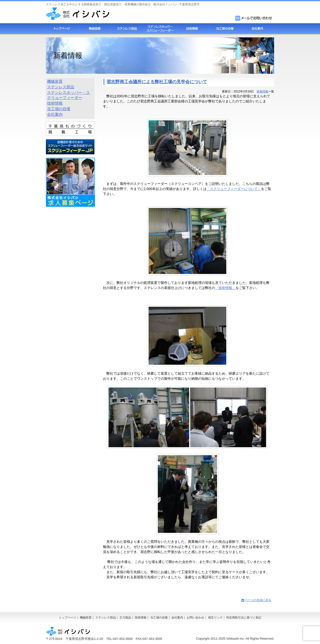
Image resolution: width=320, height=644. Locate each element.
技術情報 (193, 29)
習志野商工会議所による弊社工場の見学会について (157, 82)
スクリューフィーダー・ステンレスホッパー (160, 29)
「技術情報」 (225, 288)
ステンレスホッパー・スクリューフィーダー (68, 95)
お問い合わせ (195, 618)
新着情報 (262, 91)
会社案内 (258, 29)
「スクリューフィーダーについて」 (234, 189)
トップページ (62, 29)
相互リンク (215, 618)
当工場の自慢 (225, 29)
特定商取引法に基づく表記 (244, 618)
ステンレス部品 (127, 29)
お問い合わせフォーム (254, 18)
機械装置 (95, 29)
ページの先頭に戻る (258, 600)
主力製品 (125, 618)
